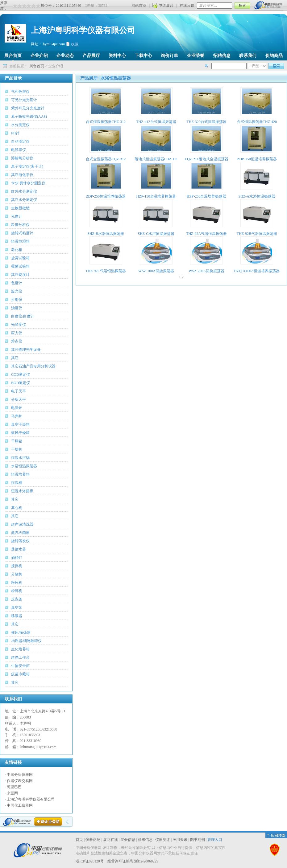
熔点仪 (17, 341)
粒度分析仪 (20, 225)
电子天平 (19, 391)
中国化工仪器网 (20, 805)
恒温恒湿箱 (20, 241)
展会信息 (128, 840)
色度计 (17, 283)
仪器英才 (163, 840)
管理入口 (215, 840)
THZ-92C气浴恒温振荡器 (106, 271)
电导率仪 (19, 150)
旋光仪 (17, 291)
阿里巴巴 (14, 787)
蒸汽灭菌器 (20, 533)
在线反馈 (187, 6)
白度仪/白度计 (23, 316)
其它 (15, 358)
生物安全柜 (20, 666)
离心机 (17, 508)
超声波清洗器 (22, 524)
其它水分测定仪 (24, 200)
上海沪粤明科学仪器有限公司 (31, 799)
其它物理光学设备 (26, 350)
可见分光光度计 (24, 100)
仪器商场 (93, 840)
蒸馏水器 (19, 549)
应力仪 (17, 333)
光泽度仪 (19, 325)
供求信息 (145, 840)
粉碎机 (17, 583)
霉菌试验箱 (20, 266)
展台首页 (37, 66)
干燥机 (17, 449)
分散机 (17, 574)
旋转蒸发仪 (20, 541)
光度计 (17, 216)
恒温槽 (17, 483)
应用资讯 (180, 840)
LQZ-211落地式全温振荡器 (207, 159)
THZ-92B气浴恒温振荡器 (257, 234)
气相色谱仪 (20, 92)
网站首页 (139, 6)
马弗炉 (17, 416)
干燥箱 (17, 441)
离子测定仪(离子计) (27, 166)
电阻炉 (17, 408)
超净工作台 (20, 657)
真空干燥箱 (20, 424)
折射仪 (17, 300)
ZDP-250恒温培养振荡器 (106, 196)
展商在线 (110, 840)
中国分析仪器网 (20, 775)
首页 (79, 840)
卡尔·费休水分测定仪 (28, 183)
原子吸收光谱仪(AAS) (29, 117)
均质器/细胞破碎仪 (26, 641)
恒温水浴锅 (20, 458)
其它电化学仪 (22, 175)
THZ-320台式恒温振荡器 (206, 122)
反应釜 (17, 599)
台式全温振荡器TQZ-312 (106, 159)
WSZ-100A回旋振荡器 (156, 271)
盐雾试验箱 (20, 258)
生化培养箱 (20, 649)
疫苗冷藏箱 (20, 674)
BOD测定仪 (21, 383)
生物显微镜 (20, 208)
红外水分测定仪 (24, 191)
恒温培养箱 (20, 474)
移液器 (17, 616)
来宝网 (12, 793)
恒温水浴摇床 (22, 491)
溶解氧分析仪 (22, 158)
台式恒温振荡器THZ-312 (106, 122)
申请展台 (166, 6)
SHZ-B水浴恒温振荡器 (106, 234)
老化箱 (17, 250)
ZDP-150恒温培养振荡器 (257, 159)
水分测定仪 (20, 125)
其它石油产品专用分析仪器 (33, 366)
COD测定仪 (21, 375)
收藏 (75, 44)
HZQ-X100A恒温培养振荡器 (257, 271)
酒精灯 (17, 558)
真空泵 (17, 608)
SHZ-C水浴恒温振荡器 (156, 234)
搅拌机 (17, 566)
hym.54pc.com (54, 44)
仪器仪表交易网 (20, 781)
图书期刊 (198, 840)
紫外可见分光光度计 (28, 108)
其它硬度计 (20, 275)
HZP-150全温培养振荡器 (156, 196)
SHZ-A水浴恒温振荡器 (257, 196)
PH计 (15, 133)
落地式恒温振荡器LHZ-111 (156, 159)
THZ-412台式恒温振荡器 (156, 122)
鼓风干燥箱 (20, 433)
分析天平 (19, 399)
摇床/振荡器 (21, 633)
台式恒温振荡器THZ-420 (257, 122)
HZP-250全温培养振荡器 (207, 196)
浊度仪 (17, 308)
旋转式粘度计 (22, 233)
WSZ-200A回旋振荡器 (206, 271)
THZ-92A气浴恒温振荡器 (206, 234)
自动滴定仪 (20, 141)
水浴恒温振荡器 (24, 466)
